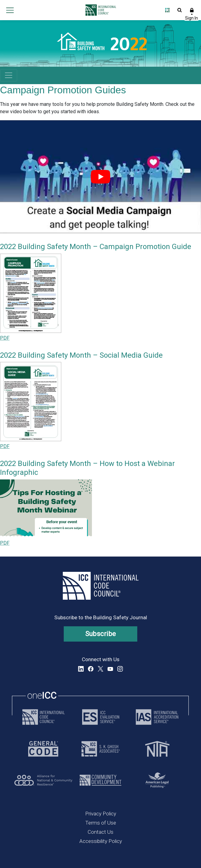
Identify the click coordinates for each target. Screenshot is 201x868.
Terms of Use (101, 823)
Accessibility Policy (101, 841)
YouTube (110, 669)
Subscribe (101, 634)
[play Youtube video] (100, 177)
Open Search (180, 10)
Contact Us (100, 832)
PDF (5, 338)
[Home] (99, 10)
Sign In (192, 10)
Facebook (91, 669)
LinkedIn (81, 669)
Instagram (120, 669)
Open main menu (10, 10)
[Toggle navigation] (9, 75)
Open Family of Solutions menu (167, 10)
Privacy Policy (101, 814)
